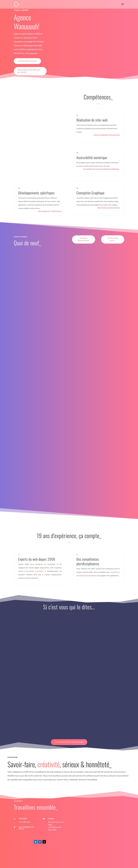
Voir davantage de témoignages (69, 742)
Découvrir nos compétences (50, 211)
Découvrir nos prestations (109, 208)
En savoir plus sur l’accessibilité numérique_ (102, 169)
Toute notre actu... (113, 239)
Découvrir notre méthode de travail (29, 71)
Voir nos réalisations (27, 61)
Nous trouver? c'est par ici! (27, 828)
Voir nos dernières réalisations (107, 135)
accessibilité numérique (34, 571)
